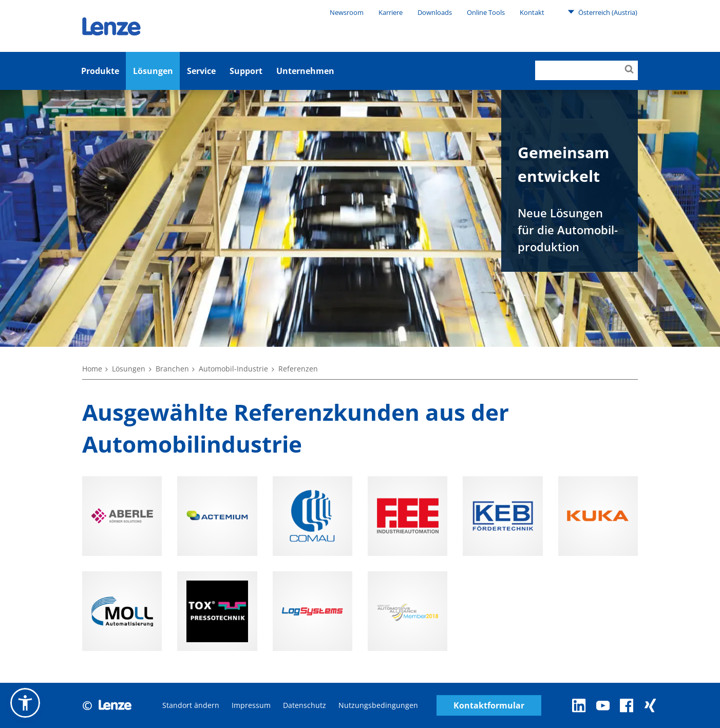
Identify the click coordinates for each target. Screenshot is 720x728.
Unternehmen (305, 71)
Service (201, 71)
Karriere (391, 12)
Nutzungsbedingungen (378, 705)
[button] (25, 703)
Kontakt (532, 12)
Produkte (100, 71)
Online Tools (486, 12)
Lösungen (153, 71)
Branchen (172, 369)
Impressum (251, 705)
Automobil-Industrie (233, 369)
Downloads (435, 12)
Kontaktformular (489, 706)
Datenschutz (305, 705)
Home (92, 369)
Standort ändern (191, 705)
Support (246, 71)
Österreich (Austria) (602, 12)
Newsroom (347, 12)
